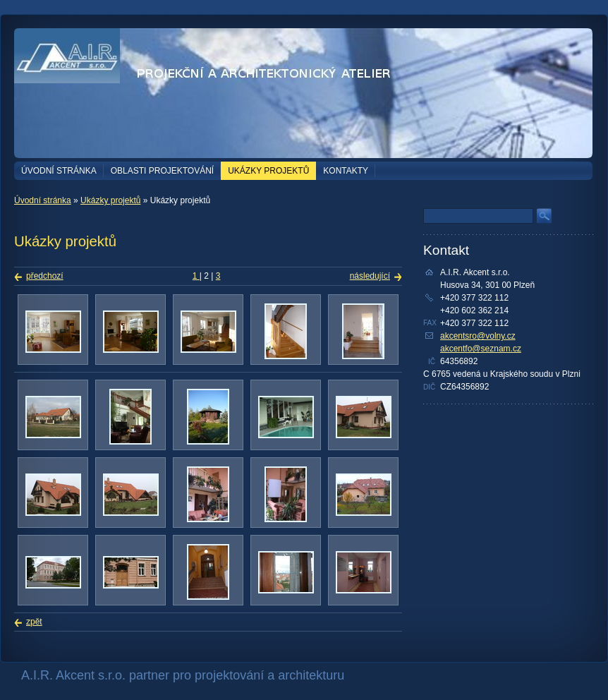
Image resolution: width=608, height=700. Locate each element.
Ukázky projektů (268, 171)
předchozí (45, 276)
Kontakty (346, 171)
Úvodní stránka (59, 171)
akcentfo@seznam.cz (481, 349)
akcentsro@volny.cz (478, 336)
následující (370, 276)
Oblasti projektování (162, 171)
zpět (34, 622)
